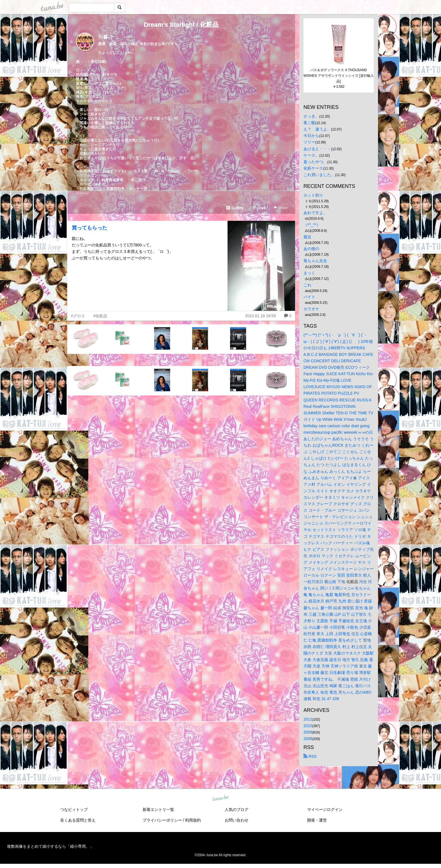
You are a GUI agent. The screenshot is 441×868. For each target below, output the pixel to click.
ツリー (309, 142)
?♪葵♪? (105, 37)
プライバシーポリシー (162, 820)
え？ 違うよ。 (317, 129)
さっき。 (311, 116)
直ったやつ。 (315, 162)
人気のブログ (237, 809)
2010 (308, 726)
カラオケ (311, 309)
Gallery (235, 208)
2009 (308, 732)
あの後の (311, 249)
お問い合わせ (237, 820)
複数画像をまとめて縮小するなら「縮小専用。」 (50, 846)
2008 (308, 739)
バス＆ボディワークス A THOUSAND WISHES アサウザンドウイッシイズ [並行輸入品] (338, 76)
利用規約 (193, 820)
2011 (308, 719)
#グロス (78, 316)
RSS (310, 756)
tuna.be (220, 798)
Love (259, 208)
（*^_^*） (312, 225)
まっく (309, 273)
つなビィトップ (74, 809)
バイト (309, 297)
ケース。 (311, 155)
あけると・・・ (317, 149)
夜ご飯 (309, 123)
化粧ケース (313, 168)
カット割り (313, 195)
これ (307, 285)
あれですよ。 (315, 213)
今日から (311, 136)
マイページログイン (325, 809)
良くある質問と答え (78, 820)
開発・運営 (317, 820)
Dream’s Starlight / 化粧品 (181, 25)
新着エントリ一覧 (158, 809)
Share (281, 208)
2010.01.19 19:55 (260, 316)
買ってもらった (89, 228)
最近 (307, 237)
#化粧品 (100, 316)
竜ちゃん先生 (315, 261)
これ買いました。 (319, 175)
